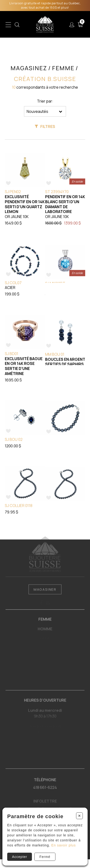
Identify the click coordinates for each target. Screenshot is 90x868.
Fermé (45, 857)
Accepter (20, 857)
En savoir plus (64, 845)
